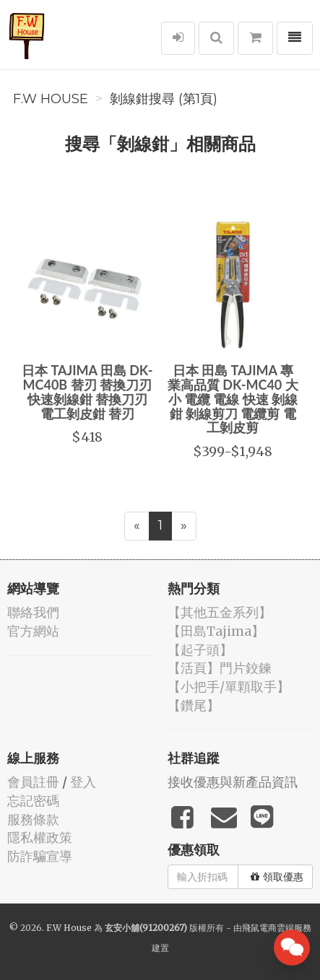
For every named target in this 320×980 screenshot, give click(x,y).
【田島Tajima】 (216, 631)
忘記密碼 (33, 801)
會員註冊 (33, 782)
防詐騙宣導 (40, 856)
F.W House (51, 99)
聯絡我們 (33, 612)
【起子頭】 (200, 650)
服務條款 (33, 819)
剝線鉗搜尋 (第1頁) (164, 99)
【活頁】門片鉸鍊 (220, 668)
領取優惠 (277, 877)
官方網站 (33, 631)
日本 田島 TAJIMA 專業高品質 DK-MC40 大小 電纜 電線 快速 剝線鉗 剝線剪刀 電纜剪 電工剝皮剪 (233, 399)
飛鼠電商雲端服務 (277, 928)
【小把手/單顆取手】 (229, 687)
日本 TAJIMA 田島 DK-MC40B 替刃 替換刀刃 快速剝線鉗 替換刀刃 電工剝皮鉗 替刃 (87, 391)
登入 (83, 782)
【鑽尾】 (194, 705)
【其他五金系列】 (220, 612)
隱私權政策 (40, 837)
